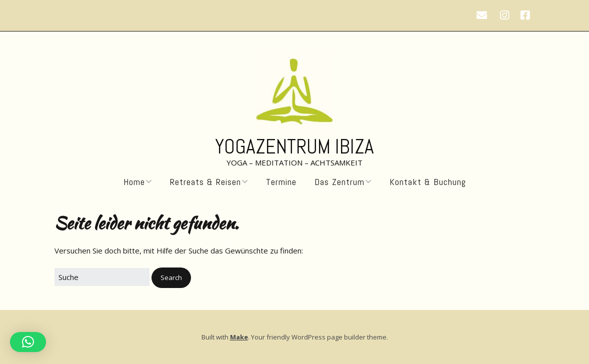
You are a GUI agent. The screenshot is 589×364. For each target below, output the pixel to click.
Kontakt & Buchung (428, 182)
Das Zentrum (339, 182)
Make (239, 337)
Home (134, 182)
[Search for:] (102, 277)
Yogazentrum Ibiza (294, 147)
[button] (171, 278)
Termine (281, 182)
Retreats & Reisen (205, 182)
